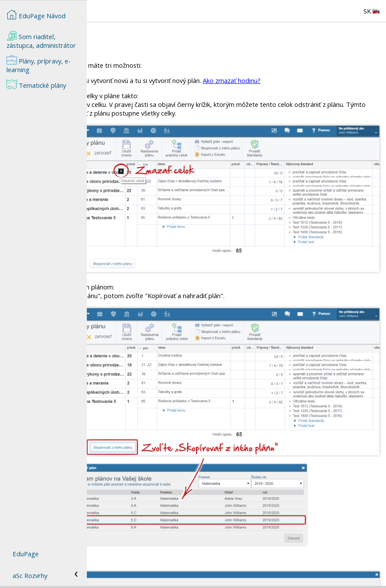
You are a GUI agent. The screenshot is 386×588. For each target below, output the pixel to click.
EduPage (26, 554)
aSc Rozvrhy (30, 575)
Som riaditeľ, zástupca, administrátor (41, 40)
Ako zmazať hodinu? (318, 80)
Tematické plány (36, 84)
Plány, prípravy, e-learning (39, 64)
